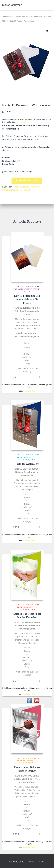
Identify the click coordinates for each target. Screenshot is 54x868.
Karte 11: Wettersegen (27, 464)
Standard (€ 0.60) (27, 460)
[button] (47, 31)
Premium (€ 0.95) (22, 190)
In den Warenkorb (25, 181)
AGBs (31, 862)
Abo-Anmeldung (16, 862)
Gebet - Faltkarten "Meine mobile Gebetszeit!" (25, 16)
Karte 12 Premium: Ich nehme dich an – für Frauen (27, 299)
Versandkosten (22, 122)
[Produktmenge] (6, 180)
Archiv (42, 862)
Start (4, 16)
